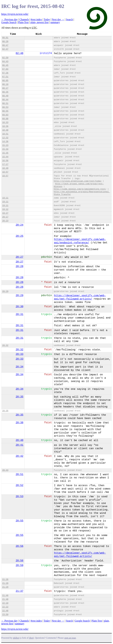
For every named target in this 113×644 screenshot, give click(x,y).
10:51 (5, 134)
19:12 (5, 209)
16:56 (5, 161)
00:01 (5, 38)
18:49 (5, 168)
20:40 (20, 440)
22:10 (5, 603)
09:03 (5, 115)
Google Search (9, 22)
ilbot (31, 638)
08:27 (5, 88)
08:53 (5, 107)
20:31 (20, 314)
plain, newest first (39, 22)
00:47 (5, 45)
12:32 (5, 138)
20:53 (20, 496)
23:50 (5, 615)
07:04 (5, 69)
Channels (24, 19)
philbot (16, 638)
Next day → (58, 19)
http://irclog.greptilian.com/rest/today (78, 181)
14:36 (5, 142)
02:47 (5, 49)
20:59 (20, 565)
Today (47, 19)
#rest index (36, 19)
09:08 (5, 119)
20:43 (5, 470)
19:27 (5, 213)
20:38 (20, 423)
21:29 (5, 587)
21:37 (20, 591)
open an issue (70, 638)
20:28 (20, 266)
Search (69, 19)
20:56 (20, 546)
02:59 (5, 58)
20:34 (20, 367)
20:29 (5, 291)
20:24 (20, 225)
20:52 (20, 485)
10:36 (5, 126)
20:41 (20, 445)
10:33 (5, 122)
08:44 (5, 100)
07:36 (5, 73)
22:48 (5, 611)
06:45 (5, 65)
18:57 (5, 172)
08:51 (5, 103)
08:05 (5, 81)
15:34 (5, 149)
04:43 (5, 62)
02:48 (20, 53)
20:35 (20, 397)
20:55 (20, 521)
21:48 (5, 595)
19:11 (5, 198)
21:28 (5, 583)
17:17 (5, 164)
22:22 (5, 607)
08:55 (5, 111)
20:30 (20, 307)
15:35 (5, 153)
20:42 (20, 456)
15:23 (5, 145)
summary (55, 22)
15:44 (5, 157)
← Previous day (9, 19)
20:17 (5, 217)
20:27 (20, 257)
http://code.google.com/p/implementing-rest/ (80, 189)
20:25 (20, 236)
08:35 (5, 92)
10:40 (5, 130)
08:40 (5, 96)
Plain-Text (23, 22)
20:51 (20, 474)
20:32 (5, 345)
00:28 (5, 42)
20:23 (5, 221)
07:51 (5, 77)
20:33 (20, 354)
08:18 (5, 84)
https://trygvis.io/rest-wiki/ (15, 14)
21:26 (5, 579)
